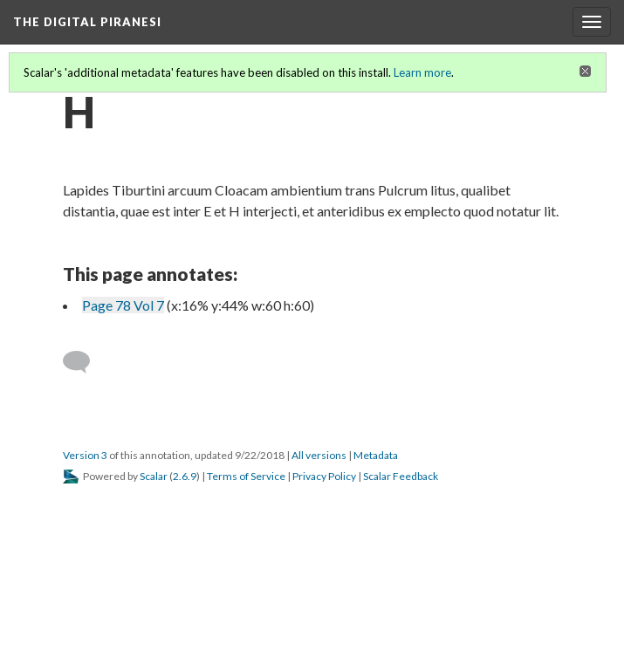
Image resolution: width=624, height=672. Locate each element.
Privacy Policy (324, 476)
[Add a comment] (84, 362)
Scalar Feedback (401, 476)
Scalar (154, 476)
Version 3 (85, 455)
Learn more (422, 72)
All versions (319, 455)
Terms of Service (246, 476)
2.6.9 (185, 476)
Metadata (376, 455)
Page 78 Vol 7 (123, 305)
